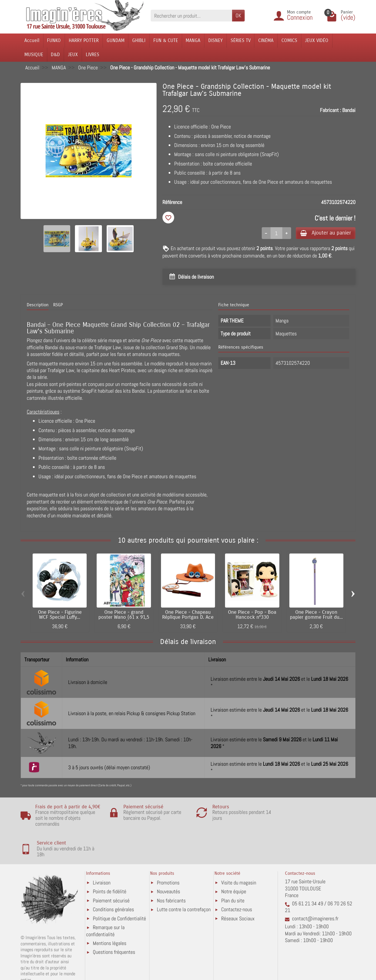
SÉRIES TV (241, 40)
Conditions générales (113, 884)
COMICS (289, 40)
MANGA (193, 40)
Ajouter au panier (324, 233)
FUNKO (54, 40)
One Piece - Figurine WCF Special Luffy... (60, 615)
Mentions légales (110, 918)
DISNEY (215, 40)
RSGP (58, 305)
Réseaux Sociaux (238, 893)
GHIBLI (139, 40)
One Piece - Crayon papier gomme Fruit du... (316, 615)
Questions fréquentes (114, 927)
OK (238, 15)
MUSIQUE (34, 55)
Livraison (102, 858)
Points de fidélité (110, 866)
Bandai (349, 110)
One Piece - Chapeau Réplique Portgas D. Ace (188, 615)
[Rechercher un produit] (191, 15)
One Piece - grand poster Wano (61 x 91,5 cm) (124, 618)
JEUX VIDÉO (317, 40)
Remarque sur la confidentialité (105, 906)
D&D (55, 55)
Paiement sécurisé (111, 876)
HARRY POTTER (84, 40)
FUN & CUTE (166, 40)
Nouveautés (168, 866)
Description (38, 305)
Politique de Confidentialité (119, 893)
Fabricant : (330, 110)
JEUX (73, 55)
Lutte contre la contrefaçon (184, 884)
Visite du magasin (239, 858)
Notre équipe (234, 866)
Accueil (32, 40)
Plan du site (233, 876)
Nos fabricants (171, 876)
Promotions (168, 858)
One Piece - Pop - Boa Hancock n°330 (252, 615)
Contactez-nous (237, 884)
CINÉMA (266, 40)
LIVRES (93, 55)
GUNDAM (116, 40)
